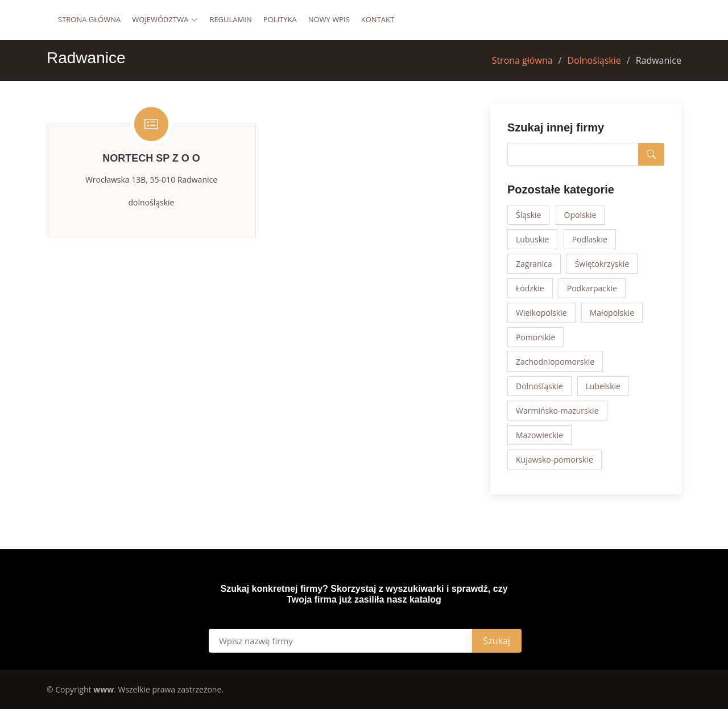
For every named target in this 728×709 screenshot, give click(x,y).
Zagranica (534, 264)
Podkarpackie (592, 288)
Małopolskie (612, 313)
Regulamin (230, 19)
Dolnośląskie (594, 60)
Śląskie (528, 215)
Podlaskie (590, 239)
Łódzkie (530, 288)
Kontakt (378, 19)
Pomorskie (535, 337)
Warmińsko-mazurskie (557, 411)
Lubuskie (532, 239)
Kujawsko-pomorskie (555, 459)
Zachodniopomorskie (555, 362)
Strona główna (89, 19)
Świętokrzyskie (602, 264)
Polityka (280, 19)
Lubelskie (603, 386)
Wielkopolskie (541, 313)
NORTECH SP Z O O (151, 158)
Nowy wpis (329, 19)
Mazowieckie (539, 435)
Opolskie (580, 215)
